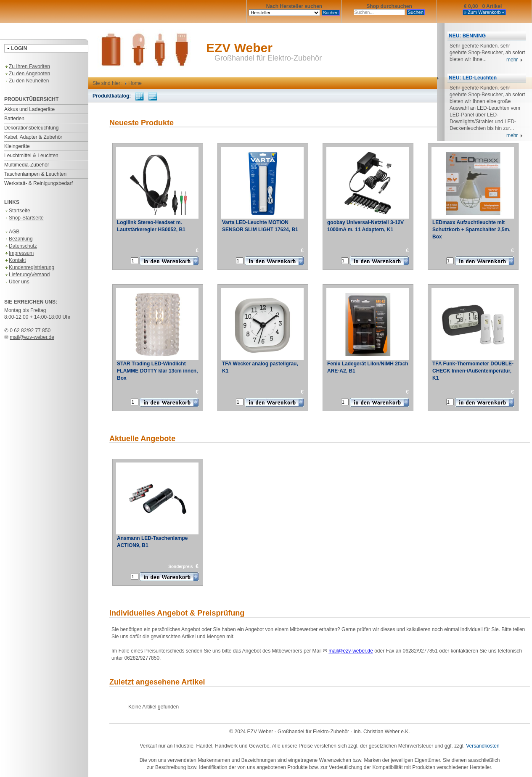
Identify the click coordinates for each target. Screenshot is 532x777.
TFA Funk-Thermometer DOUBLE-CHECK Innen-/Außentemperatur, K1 (473, 371)
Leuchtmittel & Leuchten (31, 156)
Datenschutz (21, 246)
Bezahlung (19, 239)
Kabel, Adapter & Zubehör (33, 137)
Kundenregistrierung (29, 267)
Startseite (17, 211)
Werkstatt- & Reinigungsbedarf (38, 183)
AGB (12, 232)
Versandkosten (483, 746)
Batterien (14, 119)
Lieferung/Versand (27, 275)
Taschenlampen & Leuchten (35, 174)
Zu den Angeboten (27, 74)
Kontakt (15, 260)
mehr (515, 60)
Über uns (17, 282)
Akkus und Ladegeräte (29, 109)
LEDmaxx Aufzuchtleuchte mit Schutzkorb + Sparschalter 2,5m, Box (471, 230)
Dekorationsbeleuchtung (31, 128)
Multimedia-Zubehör (27, 165)
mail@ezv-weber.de (32, 337)
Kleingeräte (17, 146)
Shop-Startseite (24, 218)
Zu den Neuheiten (26, 81)
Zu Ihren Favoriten (27, 66)
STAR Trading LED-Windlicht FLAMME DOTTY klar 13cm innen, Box (157, 371)
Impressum (19, 253)
